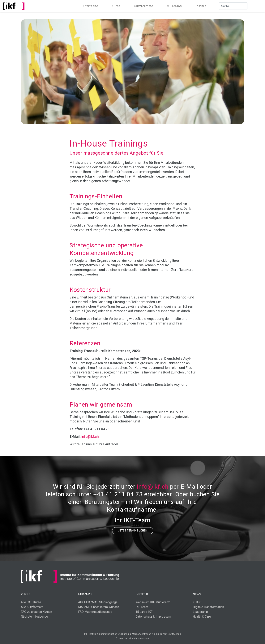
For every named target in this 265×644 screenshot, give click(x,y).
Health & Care (202, 617)
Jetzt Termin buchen (133, 531)
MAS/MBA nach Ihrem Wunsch (99, 607)
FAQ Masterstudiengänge (95, 612)
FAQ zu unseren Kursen (36, 612)
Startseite (91, 6)
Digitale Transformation (208, 607)
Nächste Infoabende (34, 617)
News (197, 594)
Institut (201, 6)
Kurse (116, 6)
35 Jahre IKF (144, 612)
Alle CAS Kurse (31, 602)
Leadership (200, 612)
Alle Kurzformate (32, 607)
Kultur (197, 602)
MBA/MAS (174, 6)
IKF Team (142, 607)
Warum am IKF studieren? (153, 602)
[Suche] (233, 6)
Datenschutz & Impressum (153, 617)
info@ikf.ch (90, 437)
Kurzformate (144, 6)
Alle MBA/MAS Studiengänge (98, 602)
